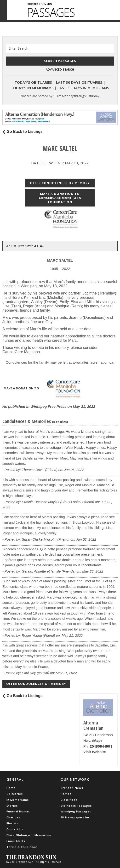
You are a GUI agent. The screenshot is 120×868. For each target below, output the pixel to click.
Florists (12, 823)
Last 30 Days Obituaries (79, 82)
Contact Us (15, 829)
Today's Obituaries (33, 82)
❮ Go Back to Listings (23, 132)
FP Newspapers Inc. (76, 817)
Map (97, 741)
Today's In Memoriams (32, 88)
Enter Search (18, 48)
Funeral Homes (18, 811)
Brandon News (72, 788)
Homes (66, 794)
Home (11, 788)
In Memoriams (18, 800)
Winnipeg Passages (76, 811)
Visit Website (95, 752)
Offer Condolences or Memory (60, 183)
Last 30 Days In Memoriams (83, 88)
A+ (36, 246)
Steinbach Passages (76, 806)
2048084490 (100, 746)
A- (42, 246)
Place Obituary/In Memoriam (29, 835)
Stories (12, 806)
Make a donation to (45, 389)
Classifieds (69, 800)
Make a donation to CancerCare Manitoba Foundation (60, 198)
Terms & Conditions (22, 847)
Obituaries (15, 794)
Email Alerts (16, 841)
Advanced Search (60, 69)
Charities (13, 817)
